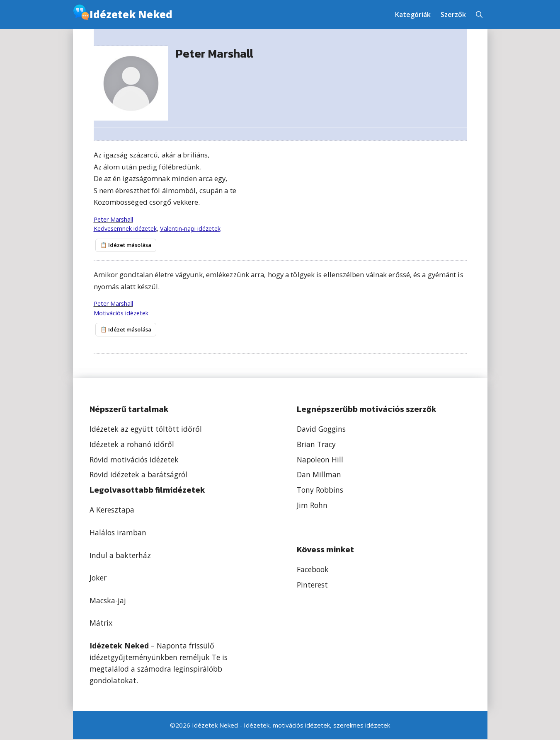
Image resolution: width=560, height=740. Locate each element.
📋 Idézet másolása (125, 245)
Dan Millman (319, 475)
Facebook (313, 570)
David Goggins (321, 429)
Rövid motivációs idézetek (134, 460)
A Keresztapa (112, 510)
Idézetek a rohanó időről (132, 445)
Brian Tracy (316, 445)
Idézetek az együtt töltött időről (146, 429)
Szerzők (453, 15)
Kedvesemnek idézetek (125, 229)
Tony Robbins (320, 491)
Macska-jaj (108, 601)
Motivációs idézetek (121, 313)
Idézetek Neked (131, 14)
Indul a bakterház (120, 556)
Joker (98, 578)
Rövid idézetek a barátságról (138, 475)
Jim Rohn (312, 506)
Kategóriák (413, 15)
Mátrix (101, 624)
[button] (479, 15)
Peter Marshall (113, 219)
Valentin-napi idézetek (190, 229)
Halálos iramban (118, 533)
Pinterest (312, 585)
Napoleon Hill (320, 460)
